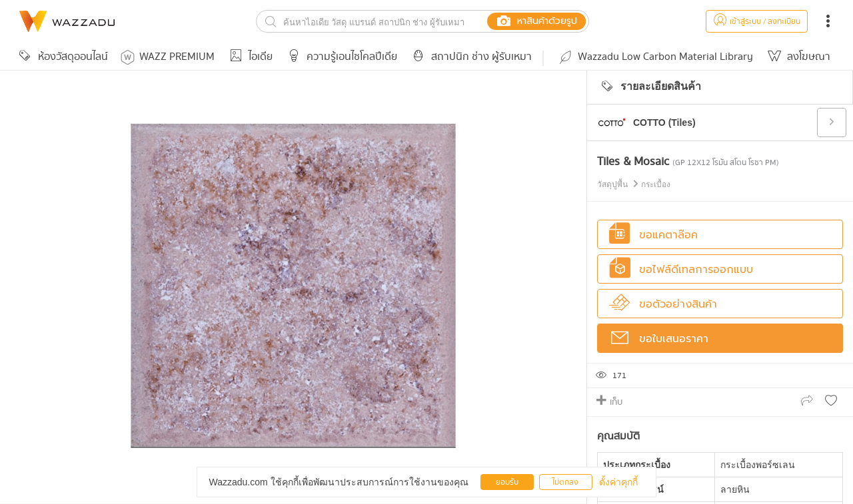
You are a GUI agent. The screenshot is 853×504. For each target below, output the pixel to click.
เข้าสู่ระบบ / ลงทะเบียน (757, 22)
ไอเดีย (249, 57)
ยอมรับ (507, 482)
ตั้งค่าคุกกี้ (618, 482)
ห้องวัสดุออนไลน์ (61, 57)
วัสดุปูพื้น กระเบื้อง (634, 184)
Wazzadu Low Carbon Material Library (655, 57)
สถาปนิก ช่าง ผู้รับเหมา (470, 57)
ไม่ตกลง (565, 482)
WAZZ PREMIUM (168, 57)
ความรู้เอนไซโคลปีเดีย (340, 57)
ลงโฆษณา (797, 57)
